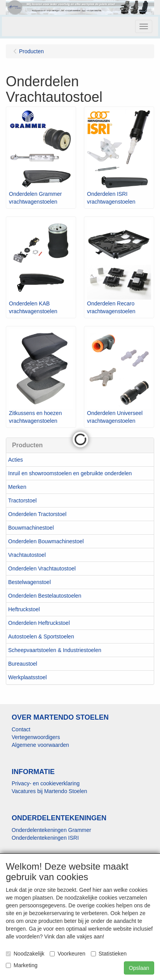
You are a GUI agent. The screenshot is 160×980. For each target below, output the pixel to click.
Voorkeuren (68, 954)
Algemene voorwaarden (40, 745)
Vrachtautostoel (27, 555)
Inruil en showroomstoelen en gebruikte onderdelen (70, 473)
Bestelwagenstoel (30, 582)
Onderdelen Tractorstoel (37, 514)
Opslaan (139, 968)
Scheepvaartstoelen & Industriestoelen (55, 650)
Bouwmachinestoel (31, 528)
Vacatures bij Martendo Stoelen (49, 791)
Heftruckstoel (24, 609)
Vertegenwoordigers (36, 737)
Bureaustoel (23, 664)
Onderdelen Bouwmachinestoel (46, 541)
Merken (17, 487)
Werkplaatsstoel (27, 677)
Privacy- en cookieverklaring (46, 783)
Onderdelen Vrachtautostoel (42, 568)
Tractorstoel (22, 500)
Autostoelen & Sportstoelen (41, 636)
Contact (21, 729)
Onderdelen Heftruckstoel (39, 623)
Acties (16, 460)
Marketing (22, 965)
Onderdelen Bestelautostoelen (45, 596)
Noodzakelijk (25, 954)
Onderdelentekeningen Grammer (51, 830)
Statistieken (109, 954)
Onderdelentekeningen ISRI (45, 838)
